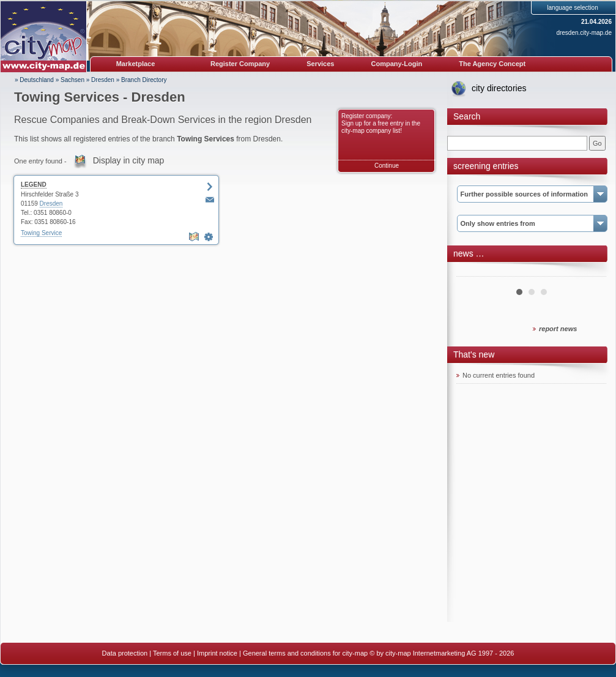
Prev (472, 272)
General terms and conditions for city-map (305, 653)
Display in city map (129, 160)
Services (320, 64)
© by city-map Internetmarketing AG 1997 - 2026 (442, 653)
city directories (499, 88)
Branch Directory (144, 80)
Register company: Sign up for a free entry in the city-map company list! (381, 123)
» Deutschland (34, 80)
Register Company (240, 64)
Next (590, 272)
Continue (387, 166)
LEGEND (34, 185)
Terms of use (172, 653)
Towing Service (41, 233)
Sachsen (72, 80)
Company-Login (396, 64)
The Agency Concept (492, 64)
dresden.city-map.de (584, 33)
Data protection (125, 653)
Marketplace (136, 64)
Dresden (103, 80)
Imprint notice (217, 653)
